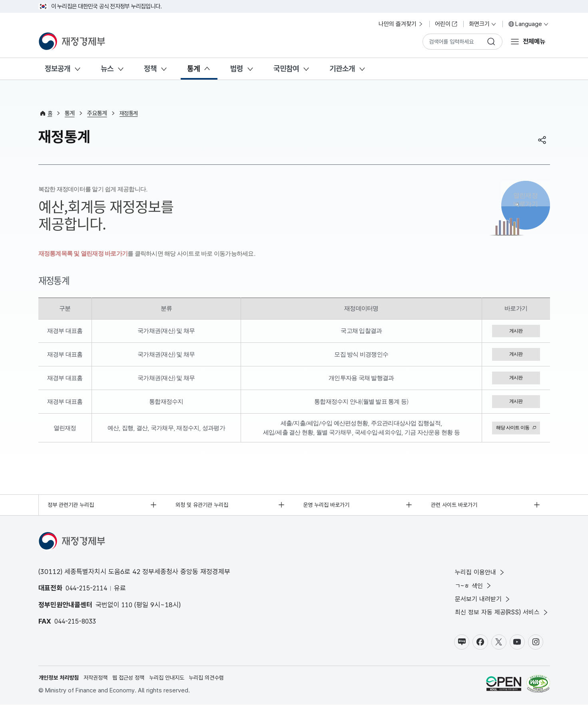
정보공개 (58, 69)
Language (529, 24)
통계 (193, 69)
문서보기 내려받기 (478, 605)
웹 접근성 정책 (135, 686)
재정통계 (130, 113)
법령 (237, 69)
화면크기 (483, 24)
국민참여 (286, 69)
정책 (150, 69)
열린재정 (526, 204)
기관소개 (342, 69)
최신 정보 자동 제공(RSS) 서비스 (499, 619)
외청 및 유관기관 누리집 (204, 508)
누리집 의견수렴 (219, 686)
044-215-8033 (77, 625)
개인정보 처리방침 (61, 686)
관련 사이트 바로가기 (457, 508)
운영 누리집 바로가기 (329, 508)
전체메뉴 (533, 41)
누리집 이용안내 (475, 577)
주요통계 (98, 113)
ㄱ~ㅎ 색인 (468, 591)
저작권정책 (100, 686)
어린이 (446, 24)
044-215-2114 (88, 592)
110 (128, 609)
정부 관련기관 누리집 (73, 508)
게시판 (516, 331)
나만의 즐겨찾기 (401, 24)
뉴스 (107, 69)
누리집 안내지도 (176, 686)
